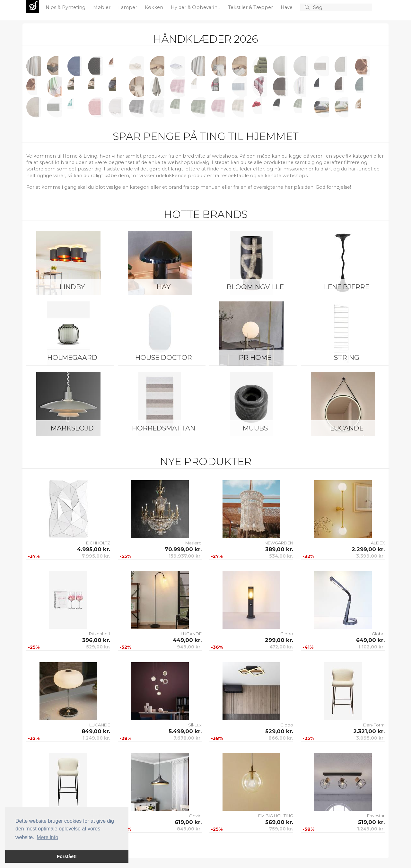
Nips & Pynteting (66, 7)
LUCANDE (347, 428)
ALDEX (378, 543)
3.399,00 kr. (370, 556)
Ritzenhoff (100, 634)
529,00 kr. (98, 647)
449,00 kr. (187, 640)
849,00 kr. (96, 731)
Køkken (155, 7)
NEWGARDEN (279, 543)
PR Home (255, 357)
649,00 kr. (370, 640)
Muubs (255, 428)
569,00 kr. (279, 822)
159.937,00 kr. (185, 556)
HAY (164, 287)
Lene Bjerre (347, 287)
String (347, 357)
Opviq (195, 816)
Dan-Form (374, 725)
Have (287, 7)
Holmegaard (72, 357)
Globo (287, 634)
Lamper (128, 7)
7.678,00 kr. (188, 738)
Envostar (376, 816)
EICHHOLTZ (98, 543)
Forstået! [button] (67, 856)
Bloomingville (255, 287)
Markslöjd (72, 428)
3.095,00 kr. (370, 738)
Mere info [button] (47, 837)
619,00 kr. (188, 822)
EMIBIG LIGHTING (276, 816)
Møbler (102, 7)
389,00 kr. (279, 549)
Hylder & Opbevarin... (196, 7)
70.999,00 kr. (183, 549)
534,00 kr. (281, 556)
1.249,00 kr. (96, 738)
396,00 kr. (96, 640)
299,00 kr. (279, 640)
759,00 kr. (281, 829)
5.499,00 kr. (185, 731)
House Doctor (164, 357)
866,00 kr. (281, 738)
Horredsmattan (164, 428)
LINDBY (72, 287)
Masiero (193, 543)
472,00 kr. (281, 647)
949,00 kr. (189, 647)
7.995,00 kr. (96, 556)
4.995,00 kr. (94, 549)
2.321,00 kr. (369, 731)
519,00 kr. (371, 822)
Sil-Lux (195, 725)
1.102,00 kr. (372, 647)
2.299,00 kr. (368, 549)
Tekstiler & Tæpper (251, 7)
